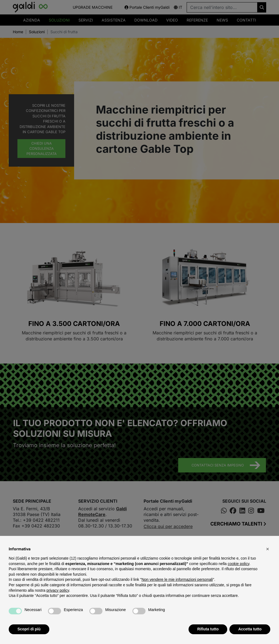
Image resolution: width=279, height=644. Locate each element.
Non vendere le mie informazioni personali (177, 579)
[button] (268, 549)
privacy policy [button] (58, 590)
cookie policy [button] (239, 564)
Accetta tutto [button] (250, 629)
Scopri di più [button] (29, 629)
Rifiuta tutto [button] (208, 629)
